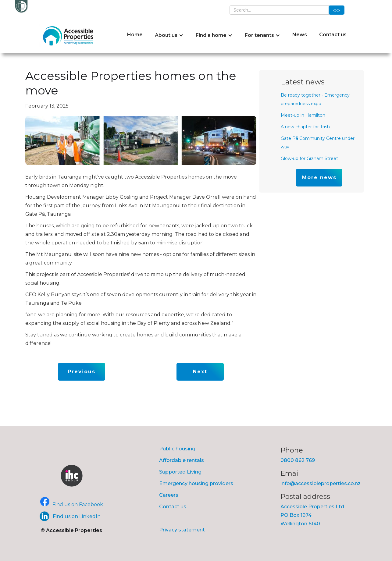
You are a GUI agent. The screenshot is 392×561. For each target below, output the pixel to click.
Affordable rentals (182, 460)
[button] (169, 35)
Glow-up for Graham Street (309, 158)
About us (166, 35)
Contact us (333, 35)
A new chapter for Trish (305, 127)
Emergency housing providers (196, 483)
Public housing (177, 449)
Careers (169, 495)
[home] (70, 36)
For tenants (259, 35)
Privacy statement (182, 530)
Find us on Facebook (78, 504)
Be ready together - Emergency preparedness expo (315, 99)
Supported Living (180, 472)
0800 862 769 (298, 460)
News (300, 35)
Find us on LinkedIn (77, 516)
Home (135, 35)
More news (319, 178)
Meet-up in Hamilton (303, 115)
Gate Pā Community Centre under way (318, 143)
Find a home (211, 35)
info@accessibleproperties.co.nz (321, 483)
